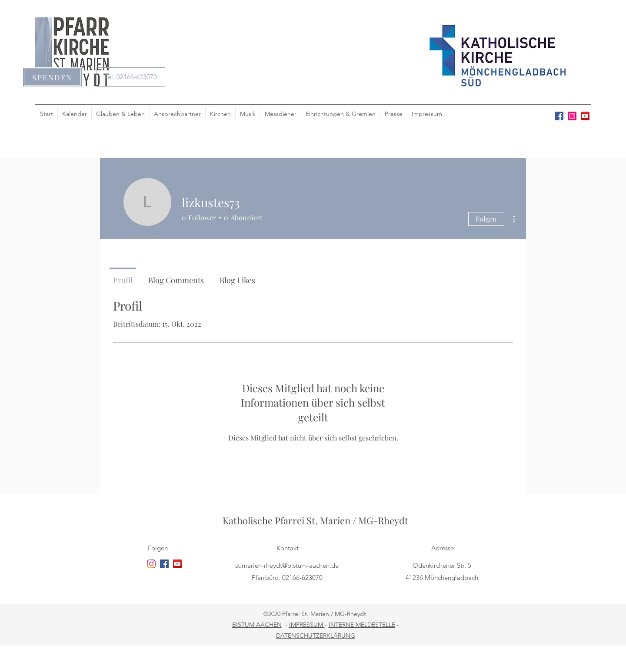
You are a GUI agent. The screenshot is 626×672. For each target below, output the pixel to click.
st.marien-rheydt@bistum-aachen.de (287, 565)
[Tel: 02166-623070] (131, 77)
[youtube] (585, 116)
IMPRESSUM (307, 625)
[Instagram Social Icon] (572, 116)
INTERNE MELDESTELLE (362, 625)
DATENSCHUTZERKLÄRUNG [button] (316, 636)
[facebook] (559, 116)
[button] (52, 77)
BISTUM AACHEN (257, 625)
